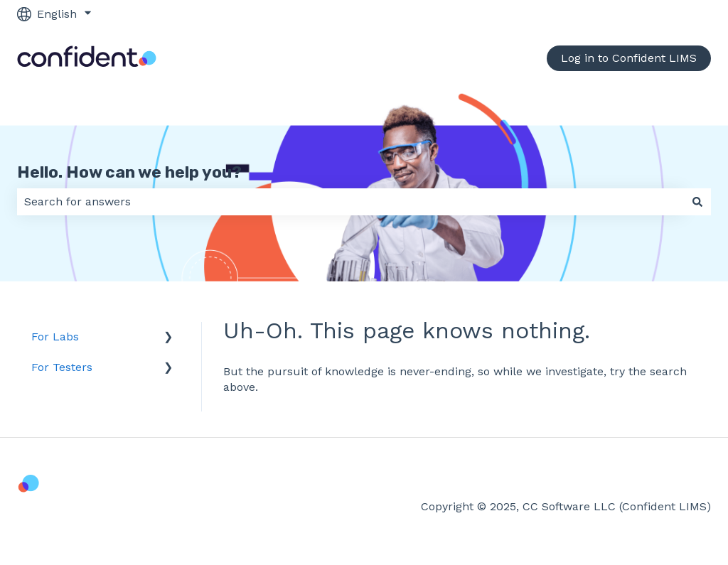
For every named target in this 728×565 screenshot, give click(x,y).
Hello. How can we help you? (129, 172)
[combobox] (350, 202)
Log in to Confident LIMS (629, 58)
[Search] (697, 202)
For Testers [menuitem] (62, 367)
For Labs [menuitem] (55, 337)
